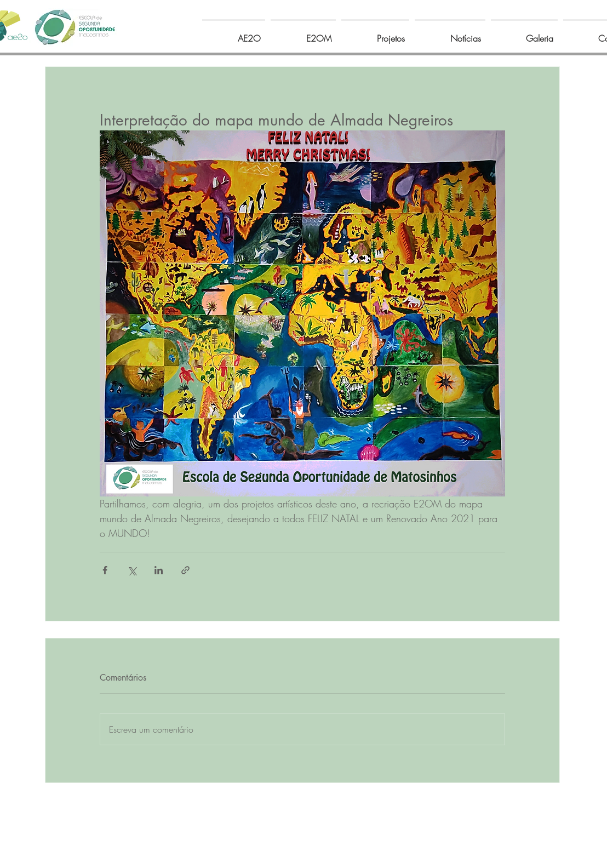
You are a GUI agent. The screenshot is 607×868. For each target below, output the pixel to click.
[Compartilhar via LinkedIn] (159, 570)
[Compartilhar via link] (185, 570)
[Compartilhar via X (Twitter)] (132, 570)
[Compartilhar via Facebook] (105, 570)
